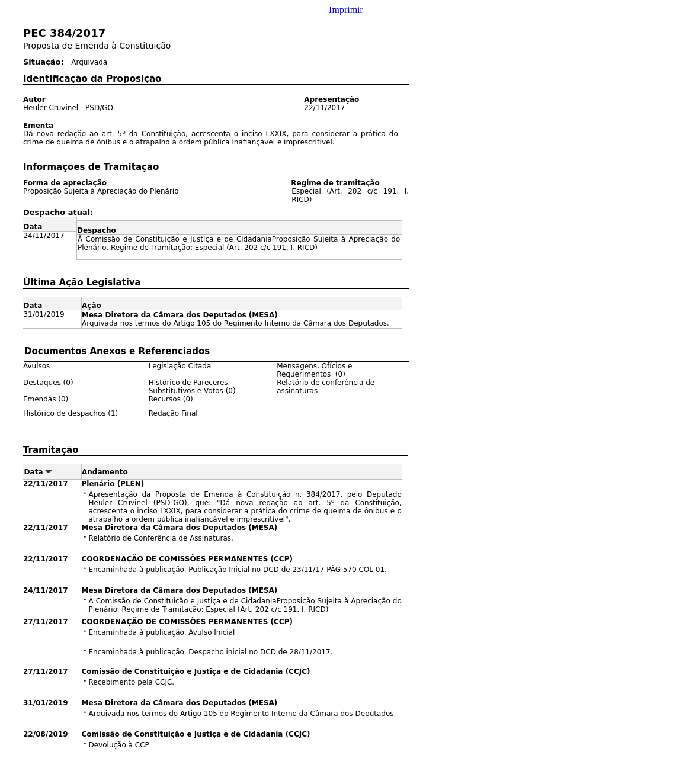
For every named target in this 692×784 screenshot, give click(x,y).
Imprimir (346, 10)
